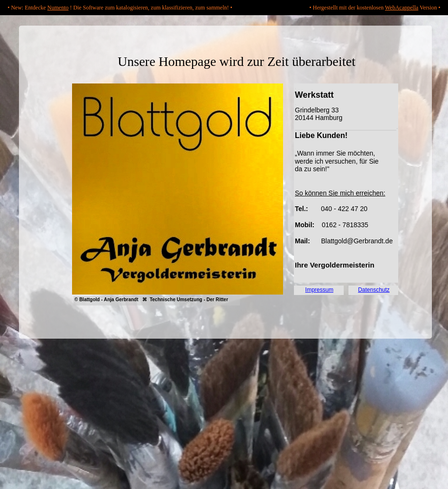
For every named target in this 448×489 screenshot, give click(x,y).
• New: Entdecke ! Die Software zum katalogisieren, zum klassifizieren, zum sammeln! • (120, 8)
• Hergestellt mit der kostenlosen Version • (375, 8)
